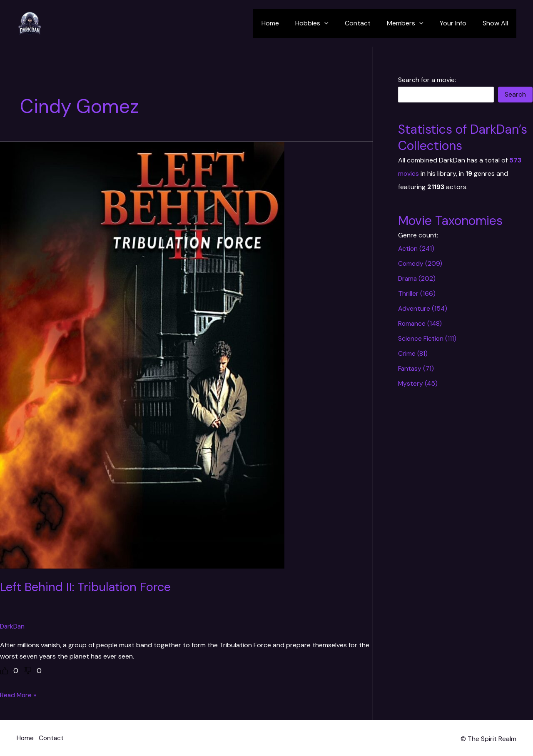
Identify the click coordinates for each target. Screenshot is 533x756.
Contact (368, 23)
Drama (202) (417, 278)
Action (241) (417, 248)
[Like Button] (4, 671)
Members (413, 23)
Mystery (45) (418, 383)
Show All (497, 23)
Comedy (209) (420, 263)
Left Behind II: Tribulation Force (88, 587)
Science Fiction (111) (427, 338)
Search (515, 94)
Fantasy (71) (417, 368)
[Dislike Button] (27, 671)
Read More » (19, 695)
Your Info (458, 23)
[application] (338, 23)
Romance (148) (421, 323)
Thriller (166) (417, 293)
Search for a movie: (427, 80)
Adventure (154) (423, 308)
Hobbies (326, 23)
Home (287, 23)
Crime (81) (413, 353)
